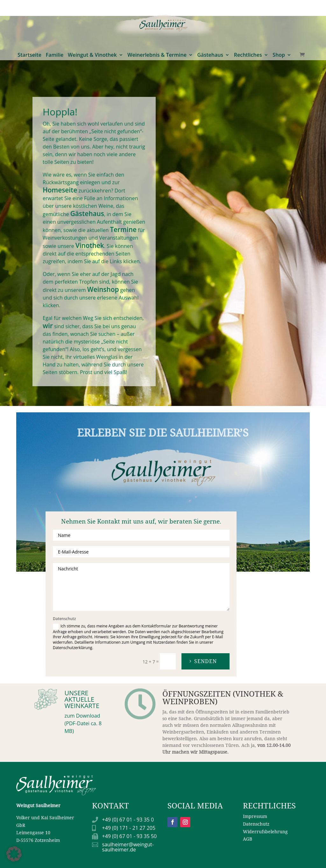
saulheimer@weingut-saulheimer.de (128, 847)
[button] (14, 854)
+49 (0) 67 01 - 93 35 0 (128, 820)
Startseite (29, 9)
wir (52, 318)
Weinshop (102, 285)
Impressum (255, 816)
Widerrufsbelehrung (265, 832)
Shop (279, 9)
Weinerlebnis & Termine (157, 9)
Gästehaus (210, 9)
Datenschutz (256, 824)
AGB (248, 839)
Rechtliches (248, 9)
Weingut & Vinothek (92, 9)
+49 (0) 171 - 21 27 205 (129, 828)
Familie (55, 9)
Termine (121, 231)
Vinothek (90, 245)
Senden (206, 661)
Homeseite (63, 195)
